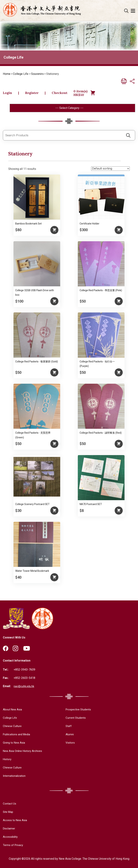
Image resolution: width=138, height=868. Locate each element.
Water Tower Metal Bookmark (32, 572)
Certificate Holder (89, 224)
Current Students (74, 718)
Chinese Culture (13, 727)
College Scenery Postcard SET (32, 505)
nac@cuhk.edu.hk (24, 687)
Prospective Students (77, 710)
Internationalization (15, 776)
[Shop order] (110, 169)
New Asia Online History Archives (24, 751)
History (7, 760)
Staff (67, 727)
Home (7, 74)
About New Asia (13, 710)
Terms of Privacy (14, 845)
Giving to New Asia (15, 743)
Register (34, 93)
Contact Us (10, 804)
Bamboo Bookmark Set (28, 224)
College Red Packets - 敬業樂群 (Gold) (37, 362)
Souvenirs (37, 74)
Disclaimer (10, 828)
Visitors (68, 743)
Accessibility (11, 837)
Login (8, 93)
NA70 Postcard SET (91, 505)
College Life (21, 74)
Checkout (63, 93)
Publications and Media (18, 735)
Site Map (9, 812)
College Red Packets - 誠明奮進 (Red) (101, 434)
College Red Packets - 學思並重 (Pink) (101, 291)
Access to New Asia (16, 820)
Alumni (68, 735)
